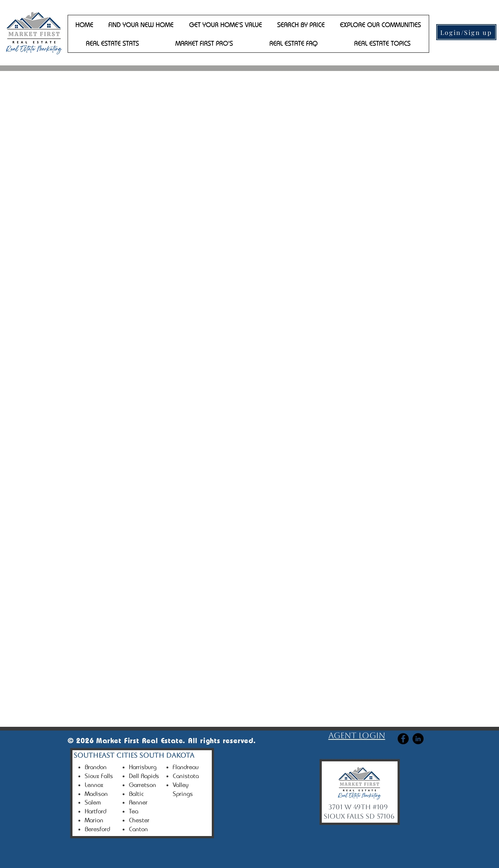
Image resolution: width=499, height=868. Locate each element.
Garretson (142, 785)
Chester (139, 820)
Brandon (96, 767)
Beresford (97, 829)
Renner (138, 802)
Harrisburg (143, 767)
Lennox (94, 785)
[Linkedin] (418, 739)
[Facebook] (403, 739)
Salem (93, 802)
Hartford (95, 811)
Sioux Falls (99, 776)
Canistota (186, 776)
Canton (138, 829)
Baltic (136, 794)
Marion (95, 820)
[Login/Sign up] (466, 32)
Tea (134, 811)
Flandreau (186, 767)
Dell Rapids (144, 776)
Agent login (357, 736)
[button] (141, 25)
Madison (96, 794)
